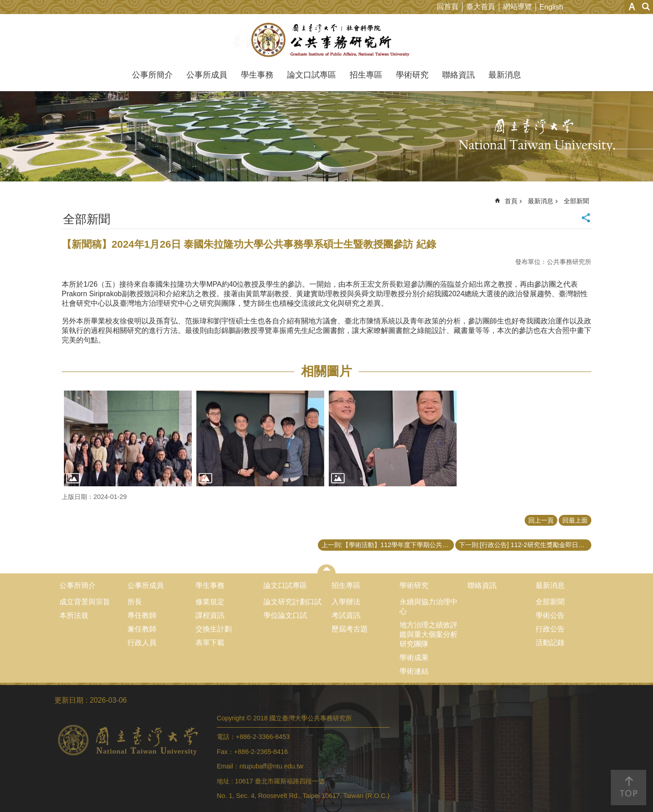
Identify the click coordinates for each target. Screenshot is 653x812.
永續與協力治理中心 (429, 607)
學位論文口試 (285, 615)
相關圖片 (326, 371)
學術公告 (550, 615)
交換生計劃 (214, 629)
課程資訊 (210, 615)
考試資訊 (346, 615)
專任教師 (142, 615)
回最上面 (575, 520)
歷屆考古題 (350, 629)
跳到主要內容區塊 (5, 5)
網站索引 (646, 7)
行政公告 (550, 629)
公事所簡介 (152, 75)
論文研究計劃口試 (292, 602)
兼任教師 (142, 629)
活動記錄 (550, 643)
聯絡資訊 (458, 75)
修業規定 (210, 602)
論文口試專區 (312, 75)
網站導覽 (517, 7)
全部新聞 (576, 201)
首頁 (511, 201)
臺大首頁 (481, 7)
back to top (629, 788)
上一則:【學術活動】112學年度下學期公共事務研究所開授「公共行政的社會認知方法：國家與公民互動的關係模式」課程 (388, 545)
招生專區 (366, 75)
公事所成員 (207, 75)
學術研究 (412, 75)
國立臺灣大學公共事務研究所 (327, 40)
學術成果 (414, 658)
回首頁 (448, 7)
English (551, 7)
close (327, 569)
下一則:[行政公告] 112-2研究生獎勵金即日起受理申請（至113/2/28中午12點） (525, 545)
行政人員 (142, 643)
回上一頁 (541, 520)
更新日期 (69, 700)
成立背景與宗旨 (85, 602)
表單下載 (210, 643)
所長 (135, 602)
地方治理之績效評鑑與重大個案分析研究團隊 (429, 634)
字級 (632, 7)
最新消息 (505, 75)
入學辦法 (346, 602)
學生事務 (257, 75)
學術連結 (414, 671)
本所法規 (74, 615)
